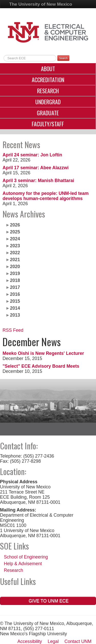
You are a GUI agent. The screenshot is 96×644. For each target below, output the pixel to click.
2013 (15, 315)
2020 (15, 267)
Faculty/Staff (48, 124)
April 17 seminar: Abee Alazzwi (36, 168)
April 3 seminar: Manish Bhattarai (38, 181)
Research (48, 91)
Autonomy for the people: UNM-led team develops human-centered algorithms (46, 196)
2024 (15, 239)
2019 (15, 273)
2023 (15, 246)
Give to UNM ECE (48, 601)
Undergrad (48, 102)
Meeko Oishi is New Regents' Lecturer (43, 353)
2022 (15, 253)
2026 (15, 225)
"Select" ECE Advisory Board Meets (41, 366)
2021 (15, 260)
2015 (15, 301)
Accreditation (48, 80)
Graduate (48, 113)
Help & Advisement (23, 564)
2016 (15, 294)
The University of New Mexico (41, 4)
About (48, 69)
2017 (15, 287)
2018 (15, 280)
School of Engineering (26, 557)
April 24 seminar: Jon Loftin (32, 155)
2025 (15, 232)
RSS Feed (13, 330)
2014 (15, 308)
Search (63, 58)
